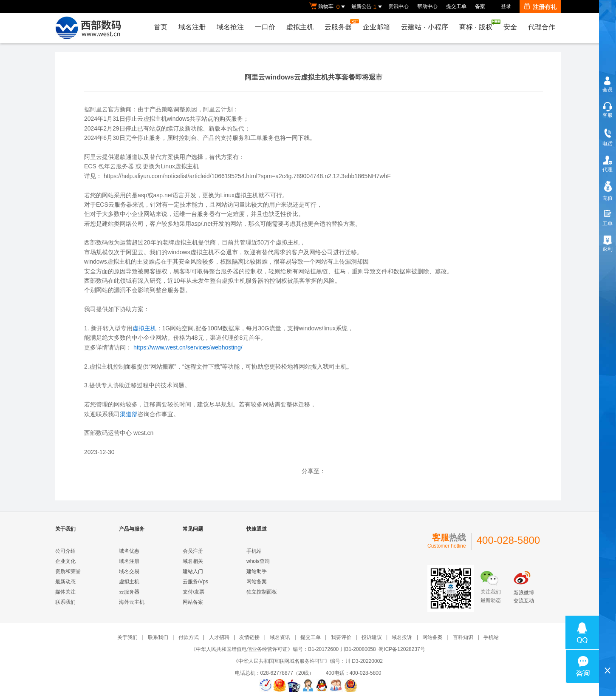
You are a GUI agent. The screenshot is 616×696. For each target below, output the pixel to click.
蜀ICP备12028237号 (402, 649)
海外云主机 (132, 602)
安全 (510, 27)
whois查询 (258, 561)
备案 (480, 6)
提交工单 (456, 6)
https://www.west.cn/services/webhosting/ (188, 347)
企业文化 (65, 561)
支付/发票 (194, 592)
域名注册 (192, 27)
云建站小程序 (424, 27)
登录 (506, 6)
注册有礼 (540, 7)
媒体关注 (65, 592)
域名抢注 (230, 27)
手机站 (254, 551)
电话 (608, 144)
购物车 (328, 7)
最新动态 (65, 582)
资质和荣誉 (68, 571)
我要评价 (341, 637)
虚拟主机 (300, 27)
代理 (608, 170)
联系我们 (65, 602)
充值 (608, 198)
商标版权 (478, 25)
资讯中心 (398, 6)
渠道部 (129, 414)
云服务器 (340, 25)
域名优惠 (129, 551)
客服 (608, 115)
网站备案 (193, 602)
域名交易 (129, 571)
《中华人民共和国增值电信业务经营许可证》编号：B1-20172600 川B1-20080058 (283, 649)
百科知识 (463, 637)
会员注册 (193, 551)
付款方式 (189, 637)
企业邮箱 (376, 27)
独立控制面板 (262, 592)
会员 (608, 90)
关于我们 (127, 637)
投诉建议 (372, 637)
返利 (608, 249)
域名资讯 (280, 637)
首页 (161, 27)
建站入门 (193, 571)
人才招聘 (219, 637)
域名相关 (193, 561)
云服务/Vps (195, 582)
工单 (608, 224)
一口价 (265, 27)
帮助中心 (427, 6)
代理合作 (542, 27)
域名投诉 (402, 637)
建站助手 (257, 571)
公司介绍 (65, 551)
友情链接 (249, 637)
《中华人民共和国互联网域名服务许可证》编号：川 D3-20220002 (308, 661)
